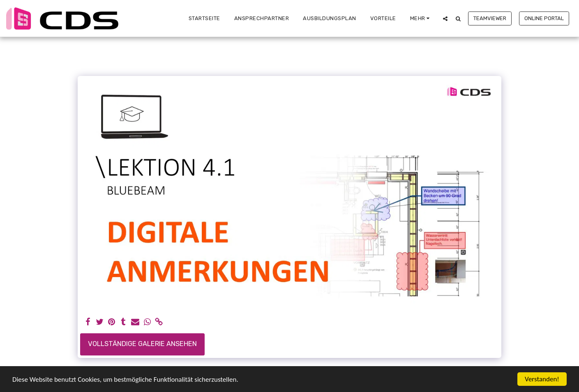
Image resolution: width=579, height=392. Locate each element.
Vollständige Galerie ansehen (142, 344)
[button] (445, 18)
